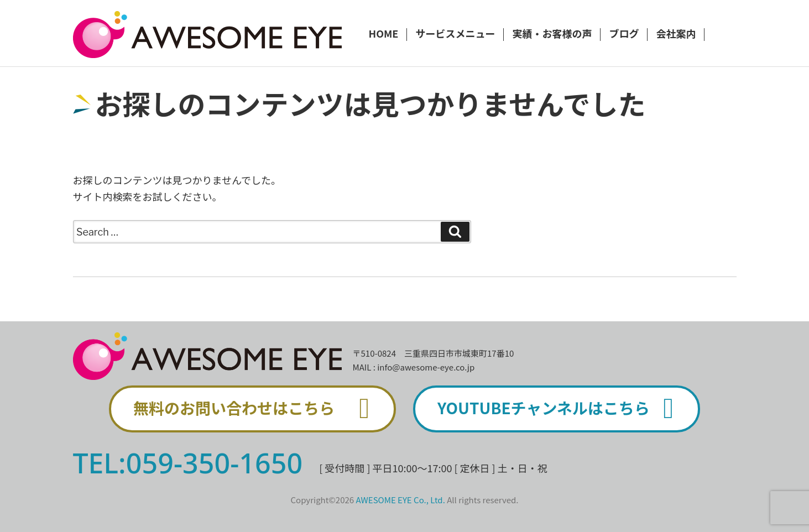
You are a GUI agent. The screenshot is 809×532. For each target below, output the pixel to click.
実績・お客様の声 (552, 34)
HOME (384, 34)
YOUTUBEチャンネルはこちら (562, 409)
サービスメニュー (455, 34)
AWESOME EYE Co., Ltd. (401, 500)
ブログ (624, 34)
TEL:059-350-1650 (188, 463)
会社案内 (676, 34)
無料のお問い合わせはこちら (258, 409)
